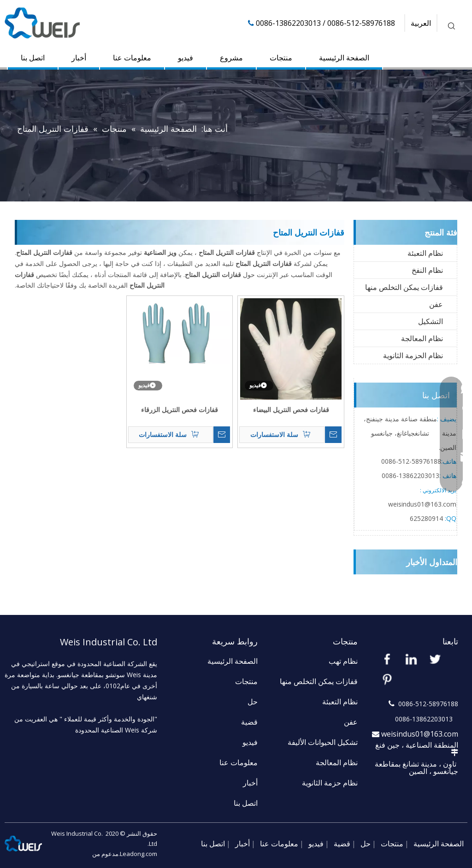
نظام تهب (343, 661)
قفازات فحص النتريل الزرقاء (180, 410)
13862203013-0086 (410, 475)
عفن (436, 304)
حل (253, 702)
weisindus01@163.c (417, 504)
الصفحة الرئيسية (344, 58)
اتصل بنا (33, 58)
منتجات (281, 58)
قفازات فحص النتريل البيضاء (291, 410)
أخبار (79, 58)
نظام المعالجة (422, 338)
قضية (249, 722)
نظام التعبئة (425, 253)
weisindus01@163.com (420, 734)
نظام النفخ (427, 270)
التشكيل (431, 321)
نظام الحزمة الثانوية (413, 355)
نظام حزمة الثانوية (330, 783)
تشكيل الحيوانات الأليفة (323, 742)
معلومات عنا (132, 58)
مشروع (231, 58)
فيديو (186, 58)
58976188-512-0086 (411, 461)
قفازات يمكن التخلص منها (404, 287)
